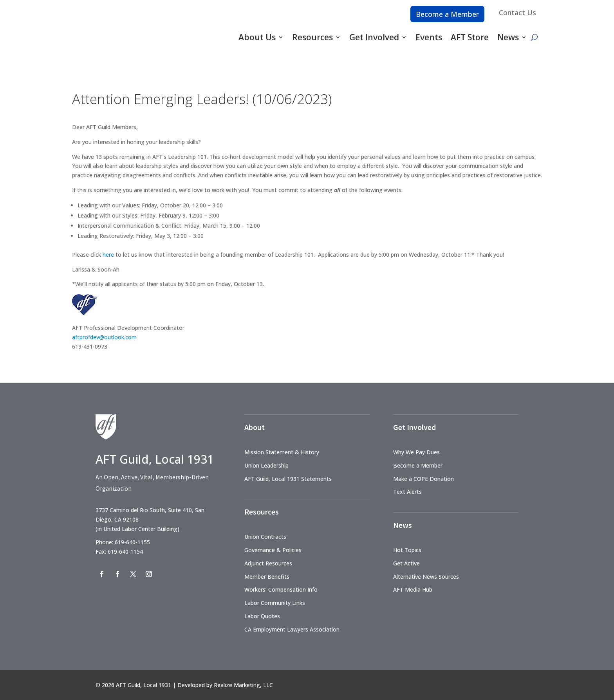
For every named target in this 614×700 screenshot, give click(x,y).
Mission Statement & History (282, 452)
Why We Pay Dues (416, 452)
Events (429, 37)
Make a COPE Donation (423, 479)
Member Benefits (267, 577)
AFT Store (470, 37)
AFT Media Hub (413, 589)
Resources (312, 37)
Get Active (406, 563)
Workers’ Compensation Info (281, 589)
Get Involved (374, 37)
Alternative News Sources (426, 577)
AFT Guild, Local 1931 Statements (288, 479)
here (108, 255)
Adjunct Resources (268, 563)
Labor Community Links (275, 603)
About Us (257, 37)
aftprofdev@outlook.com (104, 337)
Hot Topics (407, 550)
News (508, 37)
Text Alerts (407, 492)
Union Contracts (265, 537)
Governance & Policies (273, 550)
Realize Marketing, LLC (243, 685)
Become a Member (447, 14)
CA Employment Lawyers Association (292, 629)
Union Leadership (266, 465)
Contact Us (517, 13)
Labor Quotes (262, 616)
